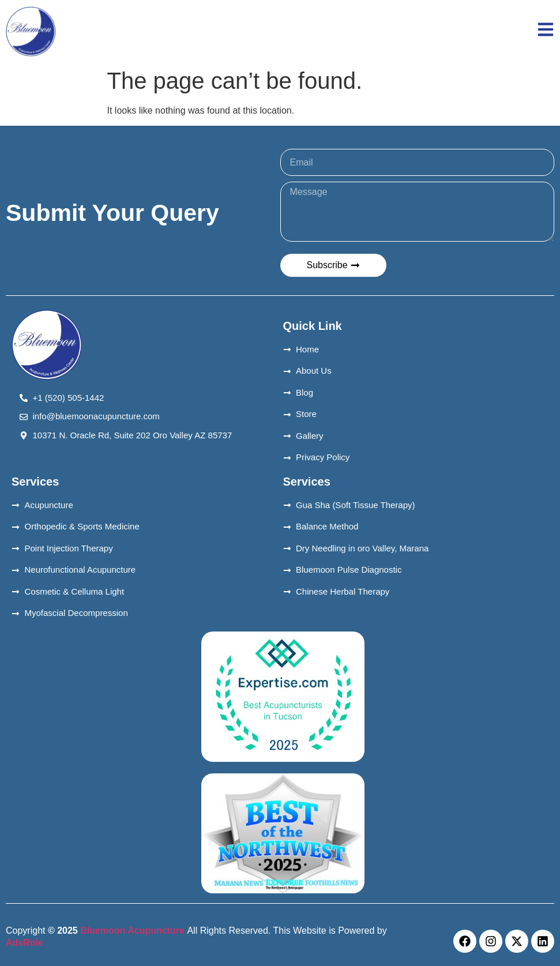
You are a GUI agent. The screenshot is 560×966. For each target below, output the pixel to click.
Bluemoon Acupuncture (133, 931)
